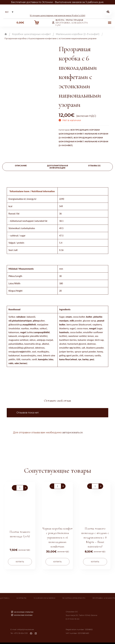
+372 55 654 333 (21, 631)
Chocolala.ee (63, 641)
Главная (6, 34)
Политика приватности (74, 596)
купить (20, 559)
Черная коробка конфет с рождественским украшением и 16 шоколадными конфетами (57, 535)
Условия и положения (44, 596)
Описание (21, 166)
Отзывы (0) (94, 166)
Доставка (5, 596)
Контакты (21, 596)
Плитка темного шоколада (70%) (20, 531)
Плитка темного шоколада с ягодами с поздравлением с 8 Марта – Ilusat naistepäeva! (95, 535)
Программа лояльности (104, 596)
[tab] (21, 167)
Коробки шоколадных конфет (31, 34)
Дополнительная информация (57, 167)
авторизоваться (72, 433)
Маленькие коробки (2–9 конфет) (78, 34)
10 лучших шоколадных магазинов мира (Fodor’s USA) (57, 16)
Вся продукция (80, 130)
